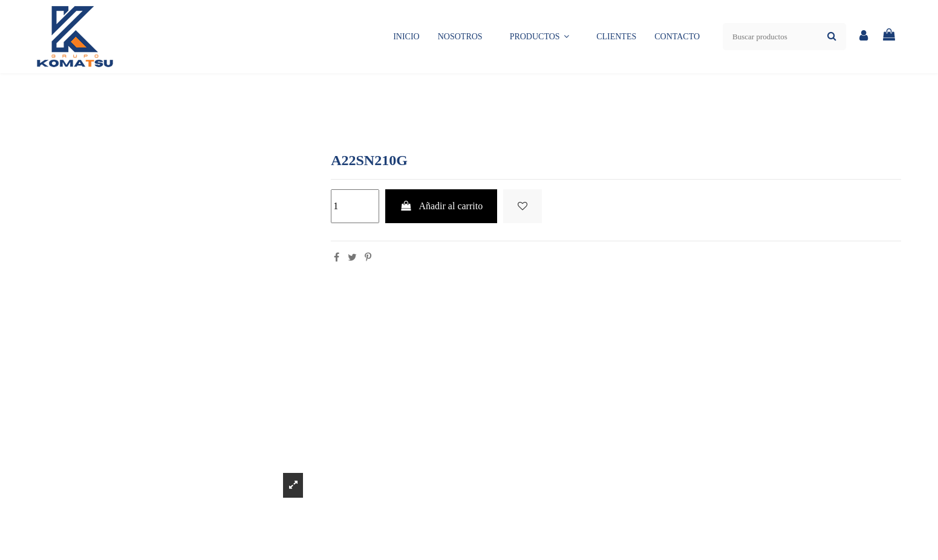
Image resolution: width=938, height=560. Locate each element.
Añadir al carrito (441, 206)
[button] (540, 37)
